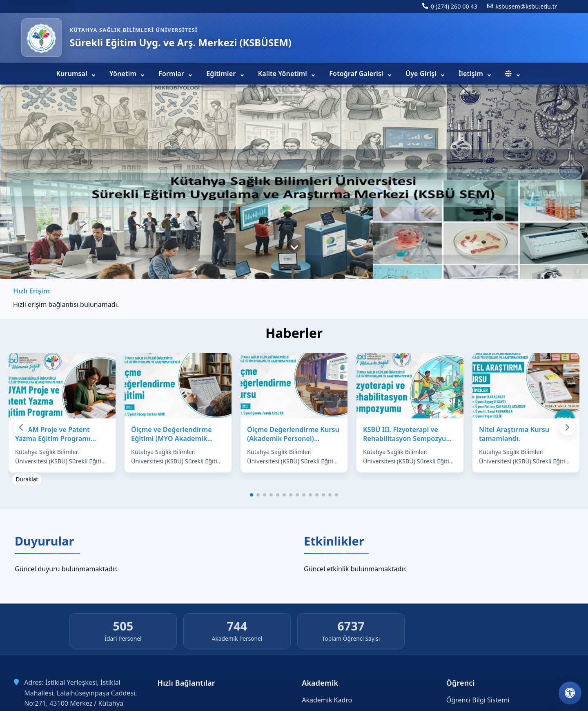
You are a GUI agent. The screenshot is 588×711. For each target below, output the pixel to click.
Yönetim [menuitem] (124, 74)
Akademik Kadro (327, 700)
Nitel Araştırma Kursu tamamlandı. (514, 434)
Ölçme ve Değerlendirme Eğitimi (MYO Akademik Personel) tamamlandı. (171, 439)
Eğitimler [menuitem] (222, 74)
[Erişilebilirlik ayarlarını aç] (570, 693)
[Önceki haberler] (21, 427)
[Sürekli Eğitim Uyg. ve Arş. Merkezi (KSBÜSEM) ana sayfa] (42, 38)
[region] (294, 183)
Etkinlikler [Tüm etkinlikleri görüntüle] (334, 541)
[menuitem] (512, 74)
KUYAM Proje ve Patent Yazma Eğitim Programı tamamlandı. (53, 439)
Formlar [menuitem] (172, 74)
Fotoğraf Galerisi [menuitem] (357, 74)
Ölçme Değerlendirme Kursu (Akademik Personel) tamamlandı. (293, 439)
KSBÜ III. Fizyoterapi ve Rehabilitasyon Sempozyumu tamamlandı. (410, 439)
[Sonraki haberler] (567, 427)
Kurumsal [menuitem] (73, 74)
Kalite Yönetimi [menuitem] (284, 74)
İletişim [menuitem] (472, 74)
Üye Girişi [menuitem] (422, 74)
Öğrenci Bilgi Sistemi (478, 700)
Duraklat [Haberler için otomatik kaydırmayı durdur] (27, 479)
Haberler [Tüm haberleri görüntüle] (294, 333)
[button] (252, 495)
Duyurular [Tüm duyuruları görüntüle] (44, 541)
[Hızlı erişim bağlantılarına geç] (294, 246)
